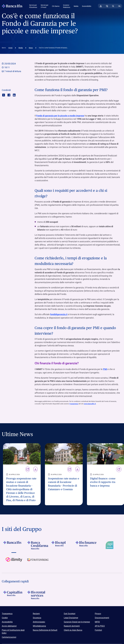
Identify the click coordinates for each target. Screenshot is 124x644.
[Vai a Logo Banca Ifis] (14, 545)
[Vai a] (62, 545)
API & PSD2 (100, 626)
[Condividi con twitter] (4, 95)
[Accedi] (101, 6)
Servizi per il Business (33, 6)
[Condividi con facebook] (9, 95)
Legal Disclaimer (71, 617)
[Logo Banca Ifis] (12, 6)
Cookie (5, 617)
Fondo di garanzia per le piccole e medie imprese (60, 116)
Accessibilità (7, 621)
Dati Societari (70, 613)
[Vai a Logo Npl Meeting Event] (110, 545)
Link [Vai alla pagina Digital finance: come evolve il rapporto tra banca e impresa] (119, 469)
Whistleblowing (39, 626)
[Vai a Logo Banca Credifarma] (38, 545)
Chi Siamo (56, 6)
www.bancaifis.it (90, 403)
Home (10, 48)
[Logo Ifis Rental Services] (38, 595)
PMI (105, 369)
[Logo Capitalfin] (14, 595)
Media (76, 6)
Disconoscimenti (102, 617)
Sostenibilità (87, 6)
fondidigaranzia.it (59, 314)
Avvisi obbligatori (9, 626)
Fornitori (98, 630)
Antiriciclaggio (39, 621)
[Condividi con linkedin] (14, 95)
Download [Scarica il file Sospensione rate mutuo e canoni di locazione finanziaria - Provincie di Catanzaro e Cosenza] (77, 469)
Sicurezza (37, 617)
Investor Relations (67, 6)
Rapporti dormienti (72, 626)
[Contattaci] (107, 6)
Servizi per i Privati (45, 6)
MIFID (97, 621)
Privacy (98, 613)
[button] (113, 6)
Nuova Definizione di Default (45, 630)
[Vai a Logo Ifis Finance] (86, 545)
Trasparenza (74, 403)
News (31, 48)
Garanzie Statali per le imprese (77, 621)
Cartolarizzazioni (9, 637)
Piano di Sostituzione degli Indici (13, 631)
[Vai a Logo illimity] (14, 561)
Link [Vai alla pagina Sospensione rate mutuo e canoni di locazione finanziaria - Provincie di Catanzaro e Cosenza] (70, 469)
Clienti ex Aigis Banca (73, 630)
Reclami (36, 613)
